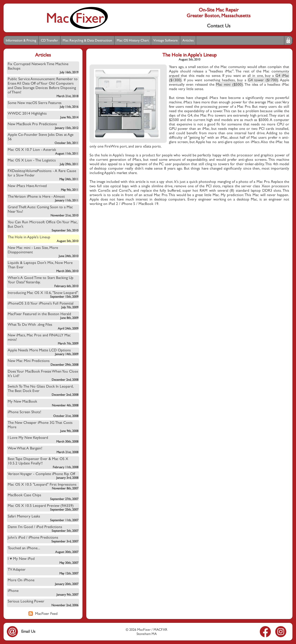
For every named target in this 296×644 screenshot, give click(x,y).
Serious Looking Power (43, 603)
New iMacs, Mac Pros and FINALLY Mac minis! (43, 339)
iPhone (43, 592)
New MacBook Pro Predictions (43, 126)
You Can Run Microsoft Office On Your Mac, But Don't (43, 226)
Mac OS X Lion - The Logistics (43, 162)
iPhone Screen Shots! (43, 414)
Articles (188, 40)
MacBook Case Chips (43, 497)
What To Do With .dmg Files (43, 326)
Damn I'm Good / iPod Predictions (43, 528)
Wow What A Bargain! (43, 450)
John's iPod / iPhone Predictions (43, 539)
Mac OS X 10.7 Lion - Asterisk (43, 151)
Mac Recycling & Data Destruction (87, 40)
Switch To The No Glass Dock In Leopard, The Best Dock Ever (43, 390)
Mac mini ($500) (229, 84)
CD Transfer (49, 40)
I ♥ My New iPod (43, 560)
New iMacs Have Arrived (43, 188)
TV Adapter (43, 571)
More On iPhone (43, 582)
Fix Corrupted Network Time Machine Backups (43, 68)
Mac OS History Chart (133, 40)
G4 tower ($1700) (263, 80)
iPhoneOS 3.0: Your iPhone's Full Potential (43, 305)
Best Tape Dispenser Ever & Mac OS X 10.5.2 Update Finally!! (43, 463)
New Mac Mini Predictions (43, 362)
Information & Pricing (21, 40)
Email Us (21, 631)
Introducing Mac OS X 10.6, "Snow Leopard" (43, 294)
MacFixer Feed (43, 614)
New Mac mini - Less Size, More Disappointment (43, 252)
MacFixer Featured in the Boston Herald (43, 316)
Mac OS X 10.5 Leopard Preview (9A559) (43, 507)
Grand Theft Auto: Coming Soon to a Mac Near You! (43, 211)
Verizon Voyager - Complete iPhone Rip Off (43, 475)
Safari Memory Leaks (43, 518)
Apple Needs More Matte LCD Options (43, 352)
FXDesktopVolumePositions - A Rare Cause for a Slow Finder (43, 175)
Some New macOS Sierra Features (43, 104)
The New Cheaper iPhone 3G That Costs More (43, 426)
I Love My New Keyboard (43, 439)
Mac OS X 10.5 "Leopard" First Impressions (43, 486)
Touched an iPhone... (43, 550)
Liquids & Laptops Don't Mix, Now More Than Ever (43, 267)
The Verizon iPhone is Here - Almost (43, 198)
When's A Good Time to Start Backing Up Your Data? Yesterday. (43, 282)
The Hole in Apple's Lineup (43, 239)
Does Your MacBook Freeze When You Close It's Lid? (43, 375)
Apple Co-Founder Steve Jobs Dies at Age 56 (43, 138)
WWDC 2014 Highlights (43, 115)
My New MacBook (43, 403)
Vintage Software (166, 40)
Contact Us (219, 26)
